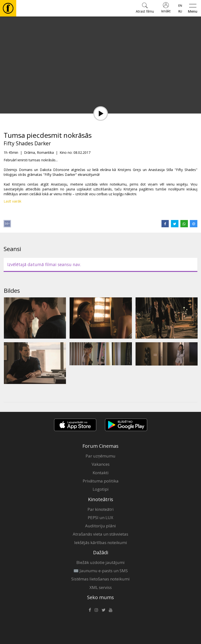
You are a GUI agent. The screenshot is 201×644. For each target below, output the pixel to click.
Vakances (101, 464)
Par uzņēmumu (100, 456)
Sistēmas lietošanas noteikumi (100, 579)
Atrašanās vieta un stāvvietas (100, 534)
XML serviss (101, 587)
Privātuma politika (101, 481)
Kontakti (101, 473)
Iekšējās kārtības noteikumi (101, 542)
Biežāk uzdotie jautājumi (100, 562)
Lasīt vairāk (12, 201)
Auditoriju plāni (100, 526)
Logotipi (101, 489)
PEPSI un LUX (100, 518)
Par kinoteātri (101, 509)
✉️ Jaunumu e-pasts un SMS (101, 571)
